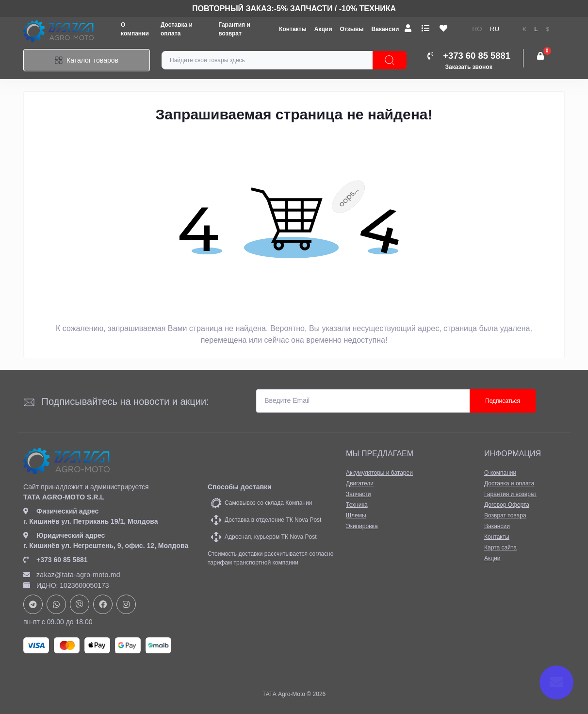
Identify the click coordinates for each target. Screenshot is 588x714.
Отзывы (352, 29)
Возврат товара (505, 515)
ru (495, 29)
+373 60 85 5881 (56, 560)
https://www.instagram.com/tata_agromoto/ (126, 604)
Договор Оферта (507, 505)
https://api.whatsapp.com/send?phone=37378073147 (56, 604)
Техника (357, 505)
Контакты (293, 29)
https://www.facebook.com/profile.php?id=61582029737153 (103, 604)
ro (477, 29)
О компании (500, 473)
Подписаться (503, 401)
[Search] (390, 60)
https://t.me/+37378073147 (33, 604)
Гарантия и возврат (510, 494)
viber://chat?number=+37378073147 (80, 604)
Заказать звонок (469, 67)
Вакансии (385, 29)
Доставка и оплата (509, 483)
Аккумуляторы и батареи (379, 473)
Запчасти (359, 494)
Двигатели (360, 483)
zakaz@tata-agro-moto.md (72, 575)
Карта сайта (500, 548)
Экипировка (362, 526)
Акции (323, 29)
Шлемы (356, 515)
